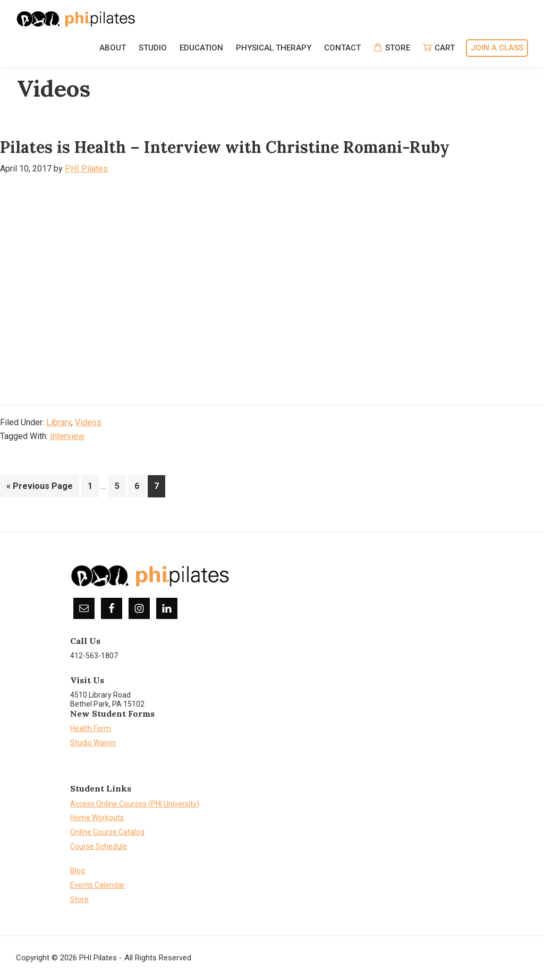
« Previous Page (40, 488)
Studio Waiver (93, 743)
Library (59, 422)
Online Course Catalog (107, 832)
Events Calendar (97, 885)
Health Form (91, 728)
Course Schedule (99, 846)
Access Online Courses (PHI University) (135, 804)
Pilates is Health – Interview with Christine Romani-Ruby (225, 147)
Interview (67, 436)
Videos (88, 422)
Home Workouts (97, 818)
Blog (78, 871)
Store (79, 899)
